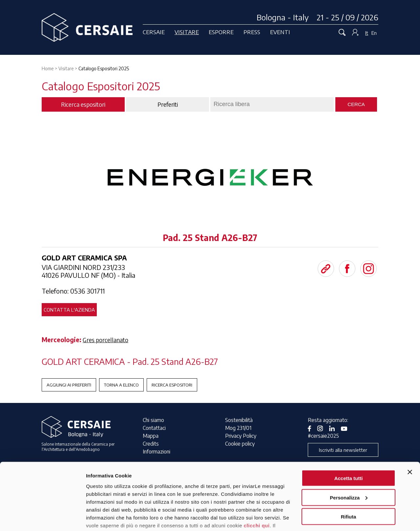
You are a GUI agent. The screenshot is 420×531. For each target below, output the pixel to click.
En (374, 33)
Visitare (187, 32)
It (367, 33)
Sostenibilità (239, 420)
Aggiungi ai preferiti (69, 385)
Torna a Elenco (121, 385)
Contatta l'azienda (69, 310)
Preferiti (168, 104)
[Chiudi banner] (410, 432)
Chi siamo (153, 420)
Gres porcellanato (105, 340)
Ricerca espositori (172, 385)
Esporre (221, 32)
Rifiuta (349, 476)
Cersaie (154, 32)
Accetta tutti (349, 438)
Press (252, 32)
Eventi (280, 32)
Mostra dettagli (104, 518)
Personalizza (349, 457)
